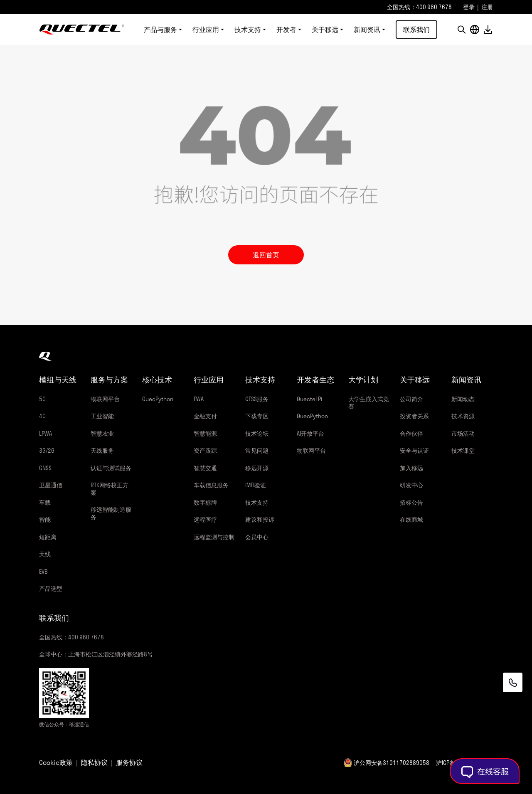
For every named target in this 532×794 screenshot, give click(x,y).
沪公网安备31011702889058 (392, 763)
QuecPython (158, 399)
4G (42, 416)
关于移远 (325, 30)
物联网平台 (105, 399)
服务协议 (129, 762)
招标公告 (411, 502)
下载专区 (257, 416)
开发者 (286, 30)
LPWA (46, 433)
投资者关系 (414, 416)
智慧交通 (205, 468)
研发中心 (411, 485)
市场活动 (463, 433)
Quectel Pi (309, 399)
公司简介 (411, 399)
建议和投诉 (260, 519)
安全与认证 (414, 450)
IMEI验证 (256, 485)
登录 (469, 7)
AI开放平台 (310, 433)
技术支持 (248, 30)
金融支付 (205, 416)
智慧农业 (102, 433)
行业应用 (206, 30)
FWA (199, 399)
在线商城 (411, 519)
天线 (45, 554)
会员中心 (257, 537)
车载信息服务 (211, 485)
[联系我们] (512, 682)
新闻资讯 (367, 30)
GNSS (45, 468)
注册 (487, 7)
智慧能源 (205, 433)
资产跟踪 (205, 450)
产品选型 (51, 588)
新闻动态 (463, 399)
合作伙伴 (411, 433)
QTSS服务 (257, 399)
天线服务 (102, 450)
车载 (45, 502)
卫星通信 (51, 485)
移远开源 (257, 468)
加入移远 (411, 468)
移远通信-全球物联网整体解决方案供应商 (82, 30)
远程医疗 (205, 519)
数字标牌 (205, 502)
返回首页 (266, 255)
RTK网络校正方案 (110, 489)
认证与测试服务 (111, 468)
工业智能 (102, 416)
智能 (45, 519)
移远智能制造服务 (111, 513)
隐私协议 (94, 762)
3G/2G (47, 450)
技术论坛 (257, 433)
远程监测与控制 (214, 537)
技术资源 (463, 416)
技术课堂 (463, 450)
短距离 (48, 537)
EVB (43, 571)
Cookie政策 (56, 762)
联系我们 (416, 30)
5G (42, 399)
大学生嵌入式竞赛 (369, 403)
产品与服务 (160, 30)
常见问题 (257, 450)
